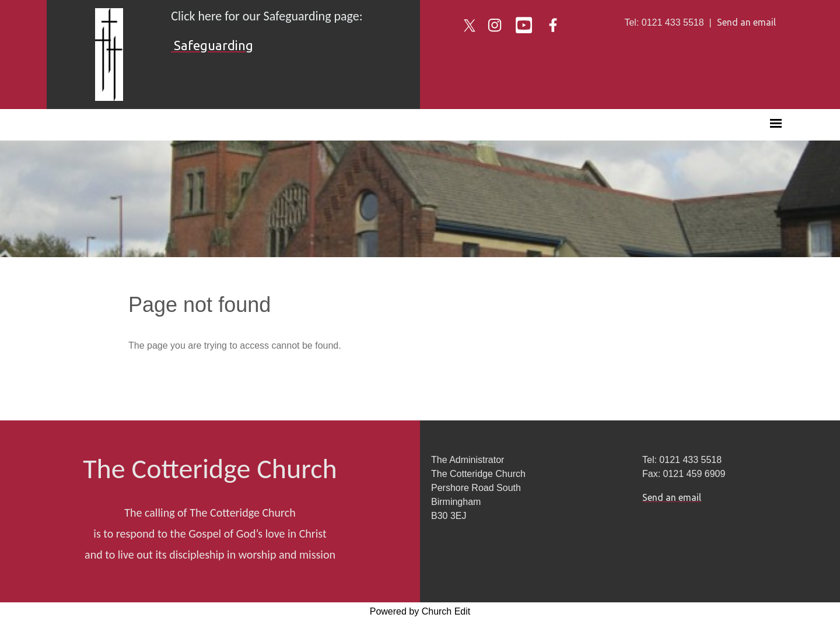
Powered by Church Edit (420, 611)
